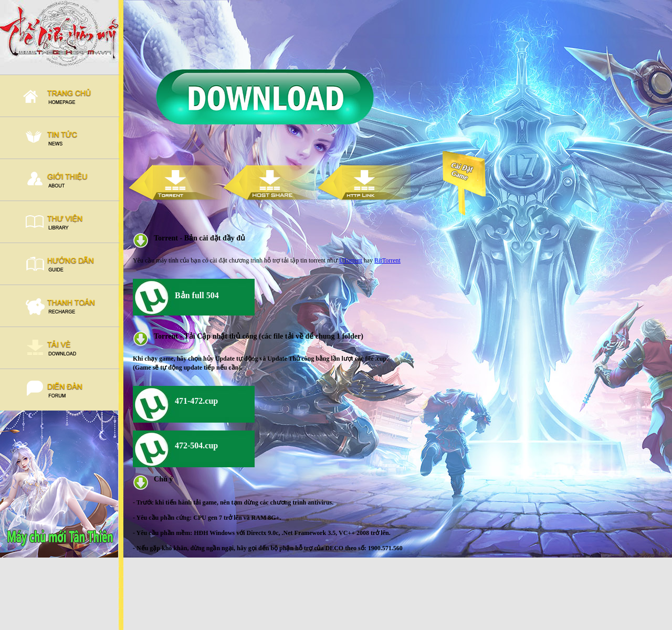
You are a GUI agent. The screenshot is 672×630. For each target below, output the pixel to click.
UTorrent (351, 260)
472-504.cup (196, 445)
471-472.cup (196, 401)
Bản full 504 (197, 295)
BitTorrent (387, 260)
